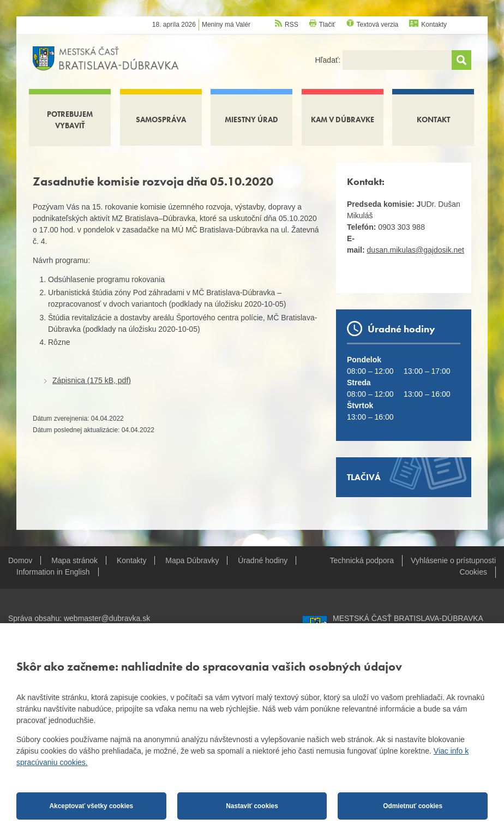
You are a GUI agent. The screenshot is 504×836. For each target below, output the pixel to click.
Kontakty (434, 25)
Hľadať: (329, 60)
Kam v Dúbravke (343, 120)
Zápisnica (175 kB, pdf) (92, 380)
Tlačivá (364, 477)
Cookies (473, 572)
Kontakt (433, 120)
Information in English (53, 572)
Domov (20, 560)
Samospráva (161, 120)
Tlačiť (327, 25)
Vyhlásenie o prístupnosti (453, 560)
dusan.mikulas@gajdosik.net (416, 250)
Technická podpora (362, 560)
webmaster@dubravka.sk (107, 618)
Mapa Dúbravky (192, 560)
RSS (292, 25)
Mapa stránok (74, 560)
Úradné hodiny (263, 560)
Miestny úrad (251, 120)
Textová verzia (378, 25)
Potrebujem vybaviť (70, 120)
